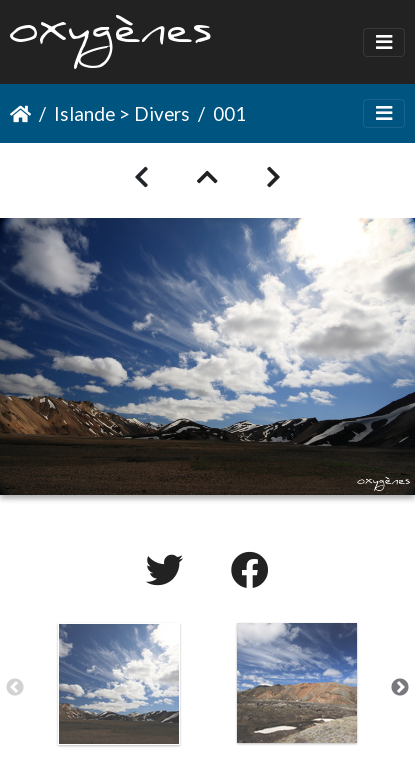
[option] (119, 684)
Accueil (20, 114)
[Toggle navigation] (384, 42)
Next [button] (400, 688)
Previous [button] (15, 688)
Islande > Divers (122, 113)
